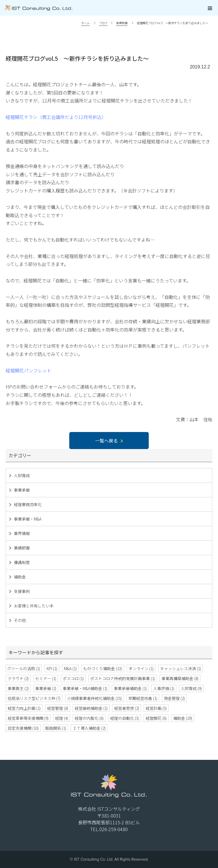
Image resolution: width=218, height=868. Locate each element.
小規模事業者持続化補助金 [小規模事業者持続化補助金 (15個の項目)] (94, 698)
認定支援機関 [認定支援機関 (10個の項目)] (23, 728)
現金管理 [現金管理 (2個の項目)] (174, 698)
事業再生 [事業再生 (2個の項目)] (18, 688)
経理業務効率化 (28, 504)
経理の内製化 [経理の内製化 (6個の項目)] (89, 718)
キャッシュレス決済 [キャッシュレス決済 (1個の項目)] (181, 668)
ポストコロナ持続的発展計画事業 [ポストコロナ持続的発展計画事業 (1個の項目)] (123, 678)
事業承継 (22, 490)
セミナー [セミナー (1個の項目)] (46, 678)
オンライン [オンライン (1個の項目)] (141, 668)
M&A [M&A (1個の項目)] (70, 668)
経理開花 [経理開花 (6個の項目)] (156, 718)
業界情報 (22, 533)
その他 (20, 620)
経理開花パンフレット (29, 370)
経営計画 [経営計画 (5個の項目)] (156, 708)
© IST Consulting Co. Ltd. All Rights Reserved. (109, 859)
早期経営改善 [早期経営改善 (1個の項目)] (143, 698)
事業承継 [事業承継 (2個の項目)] (46, 688)
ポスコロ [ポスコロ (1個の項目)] (73, 678)
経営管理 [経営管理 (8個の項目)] (58, 708)
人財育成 (22, 475)
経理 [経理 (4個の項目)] (62, 718)
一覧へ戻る (109, 441)
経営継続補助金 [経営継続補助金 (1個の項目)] (91, 708)
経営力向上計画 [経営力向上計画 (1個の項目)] (24, 708)
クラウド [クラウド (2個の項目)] (18, 678)
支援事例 (22, 591)
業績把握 (22, 548)
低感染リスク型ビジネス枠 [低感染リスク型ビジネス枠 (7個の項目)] (34, 698)
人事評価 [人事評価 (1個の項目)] (164, 688)
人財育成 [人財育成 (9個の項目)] (191, 688)
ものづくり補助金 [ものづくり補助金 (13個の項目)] (103, 668)
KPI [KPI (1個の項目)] (52, 668)
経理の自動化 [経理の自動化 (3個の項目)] (125, 718)
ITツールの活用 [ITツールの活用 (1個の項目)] (24, 668)
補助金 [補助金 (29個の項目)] (183, 718)
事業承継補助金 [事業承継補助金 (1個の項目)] (130, 688)
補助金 (20, 577)
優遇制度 (22, 562)
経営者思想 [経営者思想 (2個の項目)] (127, 708)
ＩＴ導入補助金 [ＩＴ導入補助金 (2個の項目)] (89, 728)
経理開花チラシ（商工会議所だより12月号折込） (56, 117)
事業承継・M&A (28, 519)
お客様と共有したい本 (34, 606)
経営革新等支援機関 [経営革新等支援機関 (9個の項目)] (28, 718)
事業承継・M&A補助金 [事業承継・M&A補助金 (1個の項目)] (85, 688)
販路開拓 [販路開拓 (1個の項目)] (56, 728)
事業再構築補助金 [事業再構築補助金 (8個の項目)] (180, 678)
